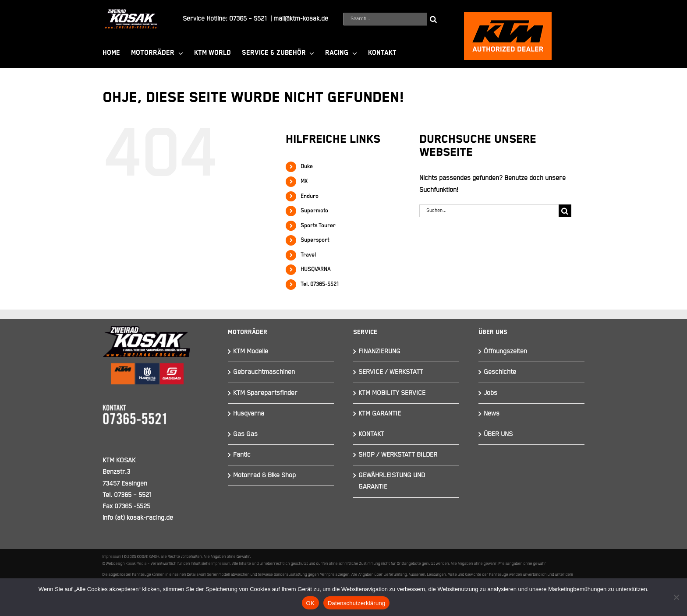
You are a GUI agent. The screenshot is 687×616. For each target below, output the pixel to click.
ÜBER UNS (498, 434)
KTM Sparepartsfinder (265, 393)
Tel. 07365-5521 (320, 284)
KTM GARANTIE (380, 414)
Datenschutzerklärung (356, 603)
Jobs (490, 393)
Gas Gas (245, 434)
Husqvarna (249, 414)
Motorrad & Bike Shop (264, 475)
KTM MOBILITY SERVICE (392, 393)
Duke (307, 167)
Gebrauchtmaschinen (264, 372)
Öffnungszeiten (505, 351)
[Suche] (434, 19)
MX (304, 181)
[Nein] (676, 597)
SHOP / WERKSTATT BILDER (398, 455)
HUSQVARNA (315, 269)
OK (310, 603)
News (492, 414)
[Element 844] (131, 12)
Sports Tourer (318, 226)
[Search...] (385, 19)
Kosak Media (136, 563)
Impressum (112, 556)
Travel (308, 255)
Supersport (315, 240)
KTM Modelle (251, 351)
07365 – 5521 (248, 19)
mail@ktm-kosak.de (301, 19)
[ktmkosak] (508, 16)
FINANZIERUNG (379, 351)
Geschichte (500, 372)
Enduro (310, 196)
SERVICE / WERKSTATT (391, 372)
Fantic (242, 455)
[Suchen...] (489, 211)
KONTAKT (371, 434)
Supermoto (314, 211)
